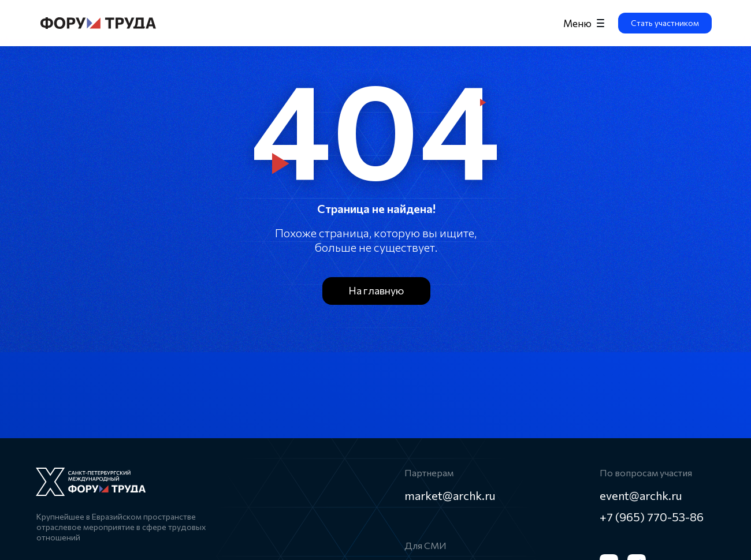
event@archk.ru (641, 495)
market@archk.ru (450, 495)
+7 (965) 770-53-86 (652, 517)
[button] (665, 23)
